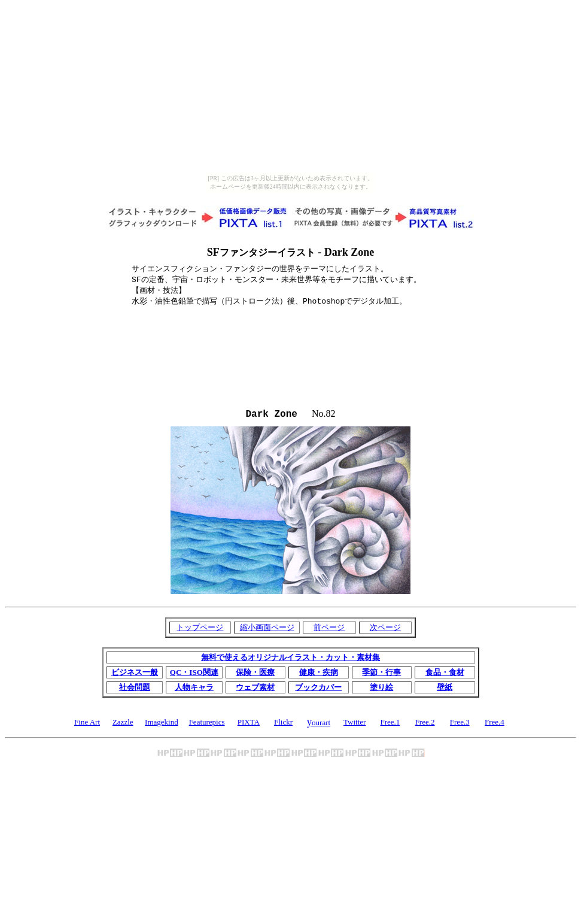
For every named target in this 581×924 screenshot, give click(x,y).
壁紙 (445, 690)
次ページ (385, 630)
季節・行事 (381, 675)
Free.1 (390, 724)
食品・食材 (445, 675)
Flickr (283, 724)
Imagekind (162, 724)
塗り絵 (381, 690)
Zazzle (123, 724)
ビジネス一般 (135, 675)
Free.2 (425, 724)
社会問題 (135, 690)
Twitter (355, 724)
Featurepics (207, 724)
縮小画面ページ (267, 630)
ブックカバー (318, 690)
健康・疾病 (319, 675)
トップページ (200, 630)
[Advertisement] (291, 325)
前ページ (329, 630)
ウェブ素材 (255, 690)
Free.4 (495, 724)
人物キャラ (194, 690)
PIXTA (249, 724)
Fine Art (87, 724)
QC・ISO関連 (194, 675)
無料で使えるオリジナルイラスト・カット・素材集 (290, 660)
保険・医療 (255, 675)
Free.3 (460, 724)
